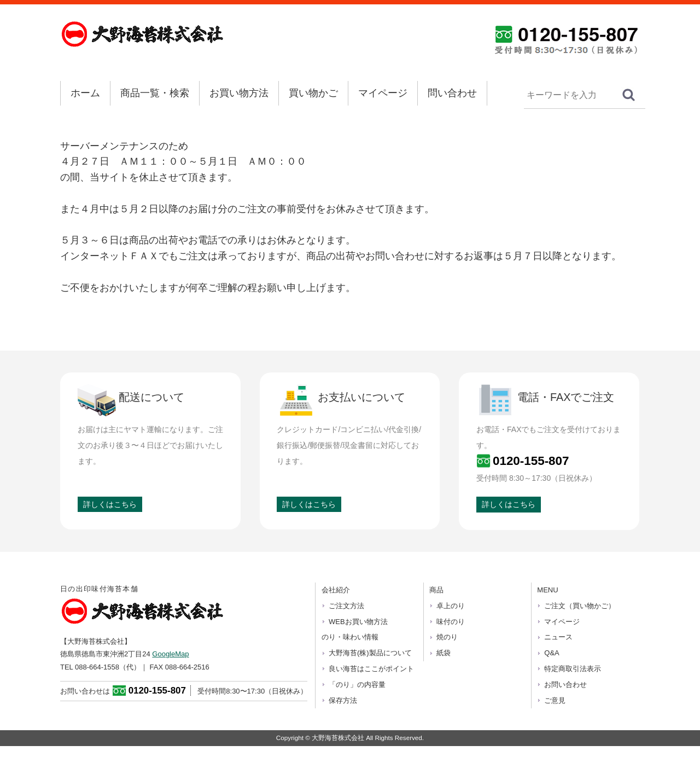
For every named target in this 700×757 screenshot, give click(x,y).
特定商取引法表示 (573, 669)
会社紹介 (336, 590)
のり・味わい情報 (350, 637)
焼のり (447, 637)
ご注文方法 (346, 606)
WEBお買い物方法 (358, 622)
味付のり (451, 622)
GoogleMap (170, 654)
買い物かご (313, 93)
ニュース (558, 637)
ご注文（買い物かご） (580, 606)
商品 (436, 590)
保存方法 (343, 700)
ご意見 (555, 700)
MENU (547, 590)
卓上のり (451, 606)
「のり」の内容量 (357, 685)
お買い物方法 (239, 93)
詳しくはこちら (110, 504)
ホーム (85, 93)
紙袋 (444, 653)
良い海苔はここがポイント (371, 669)
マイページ (383, 93)
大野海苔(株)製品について (370, 653)
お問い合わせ (565, 685)
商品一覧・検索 (155, 93)
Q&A (552, 653)
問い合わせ (452, 93)
